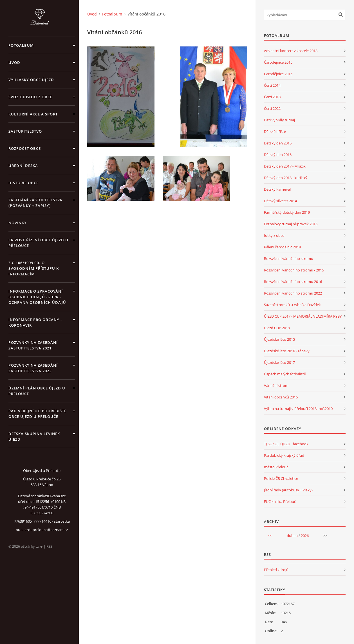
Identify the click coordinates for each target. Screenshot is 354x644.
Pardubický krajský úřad (284, 455)
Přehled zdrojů (276, 570)
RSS (49, 546)
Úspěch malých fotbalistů (285, 374)
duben (292, 536)
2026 (305, 536)
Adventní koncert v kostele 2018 (291, 51)
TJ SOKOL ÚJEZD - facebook (286, 444)
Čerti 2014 (272, 85)
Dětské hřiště (275, 132)
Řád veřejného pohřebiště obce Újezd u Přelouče (37, 414)
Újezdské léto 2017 (279, 362)
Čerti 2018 (272, 97)
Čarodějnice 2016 (278, 74)
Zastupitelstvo (25, 131)
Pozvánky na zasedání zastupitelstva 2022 (33, 368)
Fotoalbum (21, 45)
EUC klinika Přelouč (280, 502)
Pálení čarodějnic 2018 (282, 247)
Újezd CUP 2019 (277, 328)
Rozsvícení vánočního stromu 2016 (293, 282)
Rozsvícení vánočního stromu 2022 (293, 293)
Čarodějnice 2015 (278, 62)
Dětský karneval (277, 189)
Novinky (18, 223)
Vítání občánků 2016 (281, 397)
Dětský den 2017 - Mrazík (285, 166)
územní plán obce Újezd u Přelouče (37, 391)
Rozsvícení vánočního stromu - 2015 (294, 270)
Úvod (14, 63)
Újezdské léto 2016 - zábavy (287, 351)
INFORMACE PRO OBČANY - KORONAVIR (35, 322)
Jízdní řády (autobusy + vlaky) (288, 490)
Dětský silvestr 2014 (280, 201)
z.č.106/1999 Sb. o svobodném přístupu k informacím (34, 268)
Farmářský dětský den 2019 (287, 212)
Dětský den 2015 (278, 143)
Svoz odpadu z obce (30, 97)
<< (270, 536)
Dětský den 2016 (278, 155)
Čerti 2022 (272, 108)
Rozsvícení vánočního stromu (289, 259)
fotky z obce (274, 235)
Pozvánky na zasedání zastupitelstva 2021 (33, 345)
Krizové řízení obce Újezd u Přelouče (38, 243)
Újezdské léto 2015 (279, 339)
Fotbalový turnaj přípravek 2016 (291, 224)
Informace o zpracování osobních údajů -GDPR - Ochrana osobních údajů (37, 297)
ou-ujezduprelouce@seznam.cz (42, 530)
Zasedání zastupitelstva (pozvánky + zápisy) (35, 203)
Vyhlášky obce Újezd (31, 80)
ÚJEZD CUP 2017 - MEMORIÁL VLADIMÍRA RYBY (303, 316)
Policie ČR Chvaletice (281, 478)
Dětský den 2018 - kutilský (286, 178)
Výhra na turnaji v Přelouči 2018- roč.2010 (298, 409)
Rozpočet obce (25, 148)
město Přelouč (276, 467)
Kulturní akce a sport (33, 114)
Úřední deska (23, 166)
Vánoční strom (276, 385)
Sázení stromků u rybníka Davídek (292, 305)
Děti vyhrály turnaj (279, 120)
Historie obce (23, 183)
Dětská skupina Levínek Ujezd (34, 436)
